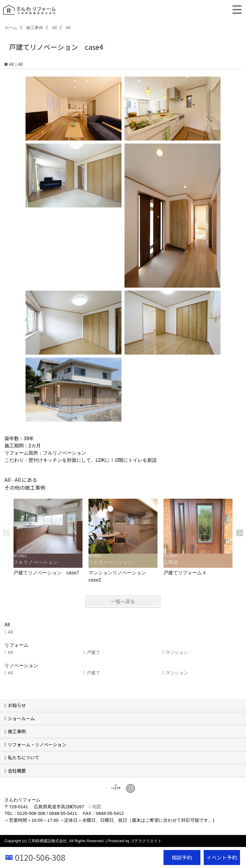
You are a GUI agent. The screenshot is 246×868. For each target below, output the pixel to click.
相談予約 (182, 857)
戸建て (93, 652)
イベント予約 (222, 857)
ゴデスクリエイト (146, 841)
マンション (177, 652)
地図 (97, 807)
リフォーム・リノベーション (37, 744)
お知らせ (17, 705)
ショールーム (21, 718)
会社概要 (17, 771)
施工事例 (17, 731)
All (10, 632)
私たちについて (24, 757)
